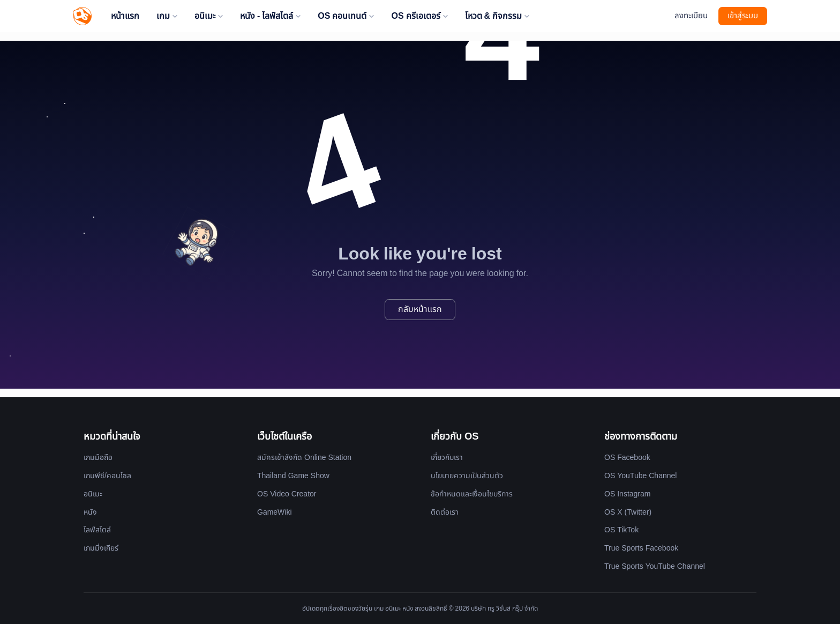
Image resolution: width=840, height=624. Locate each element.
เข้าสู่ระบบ (743, 16)
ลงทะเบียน (691, 16)
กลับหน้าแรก (420, 309)
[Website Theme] (661, 16)
